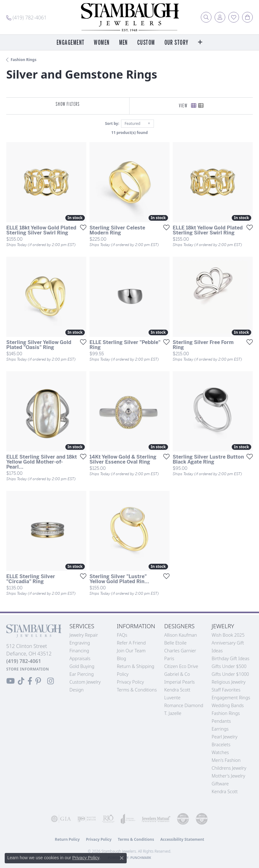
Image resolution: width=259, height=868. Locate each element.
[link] (26, 17)
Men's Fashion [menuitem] (226, 760)
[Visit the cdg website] (183, 819)
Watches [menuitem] (220, 752)
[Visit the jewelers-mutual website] (156, 819)
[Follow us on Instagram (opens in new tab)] (51, 681)
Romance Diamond (184, 705)
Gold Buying (82, 666)
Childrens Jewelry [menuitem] (229, 768)
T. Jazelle (173, 713)
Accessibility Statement (182, 839)
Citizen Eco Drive (181, 666)
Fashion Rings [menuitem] (226, 713)
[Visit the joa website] (128, 819)
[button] (206, 17)
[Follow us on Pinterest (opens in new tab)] (38, 681)
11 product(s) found (129, 133)
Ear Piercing (82, 674)
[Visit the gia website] (61, 819)
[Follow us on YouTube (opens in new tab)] (10, 681)
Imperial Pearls (180, 682)
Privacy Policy (131, 682)
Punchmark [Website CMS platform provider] (141, 858)
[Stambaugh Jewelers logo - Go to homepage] (129, 17)
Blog (122, 658)
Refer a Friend (131, 643)
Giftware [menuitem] (220, 784)
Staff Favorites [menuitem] (226, 690)
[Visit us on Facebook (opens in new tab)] (30, 681)
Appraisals (80, 658)
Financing (79, 651)
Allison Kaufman (181, 635)
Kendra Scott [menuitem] (225, 791)
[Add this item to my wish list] (81, 227)
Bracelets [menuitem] (221, 745)
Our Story (177, 43)
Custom (146, 43)
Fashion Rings (23, 60)
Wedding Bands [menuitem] (228, 705)
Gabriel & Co (177, 674)
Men (124, 43)
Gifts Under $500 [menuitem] (229, 666)
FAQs (122, 635)
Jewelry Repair (84, 635)
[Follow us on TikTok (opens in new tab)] (21, 681)
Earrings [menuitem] (220, 729)
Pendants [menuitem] (221, 721)
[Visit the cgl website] (202, 819)
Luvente (172, 698)
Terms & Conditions (137, 690)
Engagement (71, 43)
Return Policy (67, 839)
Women (102, 43)
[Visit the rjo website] (108, 819)
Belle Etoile (175, 643)
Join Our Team (131, 651)
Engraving (80, 643)
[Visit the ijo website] (87, 819)
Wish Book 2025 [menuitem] (228, 635)
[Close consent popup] (122, 858)
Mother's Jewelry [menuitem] (229, 776)
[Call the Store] (24, 661)
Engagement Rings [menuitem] (231, 698)
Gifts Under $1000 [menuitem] (231, 674)
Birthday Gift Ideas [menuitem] (231, 658)
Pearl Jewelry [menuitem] (225, 737)
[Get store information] (28, 669)
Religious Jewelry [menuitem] (229, 682)
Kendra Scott (177, 690)
